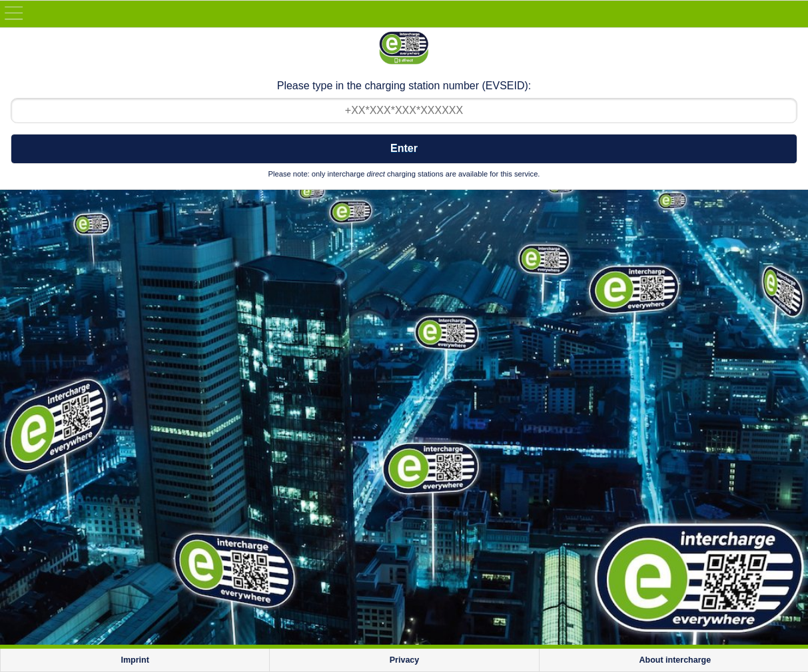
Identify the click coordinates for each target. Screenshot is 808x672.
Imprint (135, 660)
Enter (404, 148)
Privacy (404, 660)
